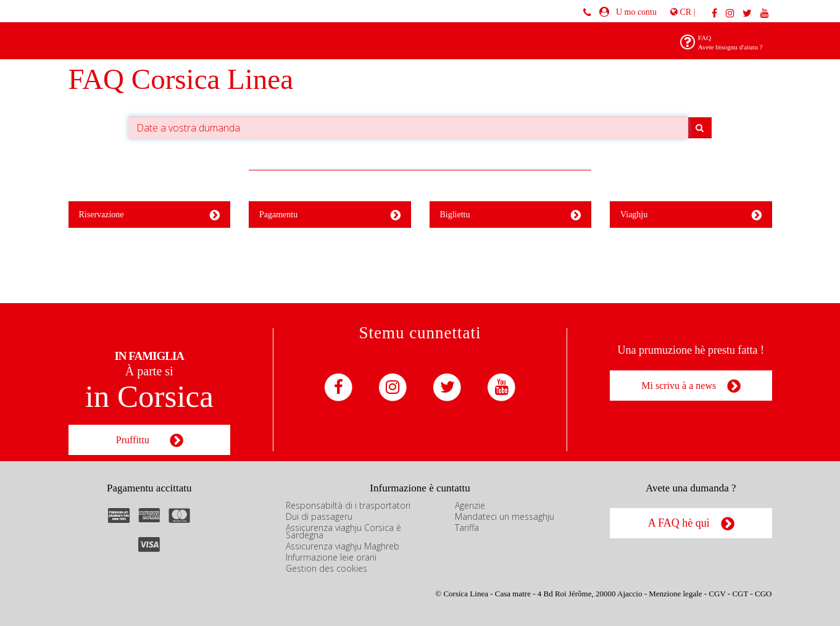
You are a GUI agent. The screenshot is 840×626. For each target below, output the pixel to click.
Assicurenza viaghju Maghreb (343, 546)
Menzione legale (675, 594)
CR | (683, 12)
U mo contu (634, 12)
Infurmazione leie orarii (331, 557)
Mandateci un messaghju (505, 516)
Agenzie (470, 505)
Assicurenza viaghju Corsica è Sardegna (343, 531)
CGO (763, 594)
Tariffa (467, 528)
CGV (717, 594)
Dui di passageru (319, 516)
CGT (740, 594)
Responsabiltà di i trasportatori (348, 505)
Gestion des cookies (326, 568)
